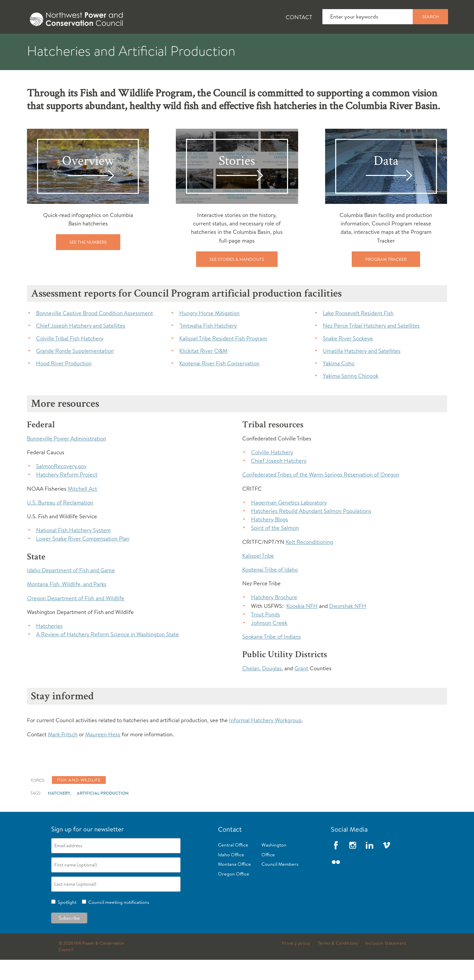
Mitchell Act (82, 509)
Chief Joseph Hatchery (279, 481)
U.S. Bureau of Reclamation (60, 523)
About (40, 44)
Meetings (262, 44)
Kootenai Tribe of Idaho (270, 590)
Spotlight (66, 922)
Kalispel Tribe (258, 576)
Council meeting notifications (118, 922)
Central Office (233, 865)
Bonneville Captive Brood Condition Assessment (94, 333)
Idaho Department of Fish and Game (71, 590)
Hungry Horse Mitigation (209, 333)
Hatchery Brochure (274, 617)
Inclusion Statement (386, 963)
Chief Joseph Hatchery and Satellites (81, 346)
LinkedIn (370, 865)
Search (431, 17)
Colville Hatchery (272, 472)
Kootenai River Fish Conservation (219, 383)
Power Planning (204, 44)
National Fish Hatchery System (73, 550)
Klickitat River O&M (203, 371)
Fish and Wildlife (134, 44)
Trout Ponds (265, 634)
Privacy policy (296, 963)
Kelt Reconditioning (309, 562)
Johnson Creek (269, 643)
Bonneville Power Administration (67, 458)
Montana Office (234, 884)
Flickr (336, 882)
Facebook (336, 865)
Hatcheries (49, 646)
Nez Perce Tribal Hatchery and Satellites (371, 346)
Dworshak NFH (348, 626)
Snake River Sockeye (348, 358)
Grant (301, 688)
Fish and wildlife (79, 800)
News (80, 44)
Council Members (280, 884)
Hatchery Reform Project (67, 495)
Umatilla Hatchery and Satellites (362, 371)
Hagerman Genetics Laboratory (289, 523)
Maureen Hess (103, 754)
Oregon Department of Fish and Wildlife (76, 618)
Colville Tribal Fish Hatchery (70, 358)
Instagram (353, 865)
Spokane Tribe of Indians (272, 657)
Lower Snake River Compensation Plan (83, 559)
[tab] (35, 44)
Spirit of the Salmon (275, 548)
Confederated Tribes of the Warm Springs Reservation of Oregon (321, 495)
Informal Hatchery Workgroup (265, 740)
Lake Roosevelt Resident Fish (358, 333)
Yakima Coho (339, 383)
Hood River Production (64, 383)
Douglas (272, 688)
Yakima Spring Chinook (351, 396)
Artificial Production (103, 813)
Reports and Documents (331, 44)
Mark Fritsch (63, 754)
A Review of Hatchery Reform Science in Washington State (107, 654)
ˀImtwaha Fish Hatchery (208, 346)
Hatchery (59, 813)
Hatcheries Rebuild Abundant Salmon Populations (311, 531)
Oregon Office (234, 894)
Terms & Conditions (338, 963)
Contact (299, 17)
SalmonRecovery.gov (61, 486)
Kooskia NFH (302, 626)
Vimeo (386, 865)
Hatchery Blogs (270, 539)
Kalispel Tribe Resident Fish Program (223, 358)
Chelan (251, 688)
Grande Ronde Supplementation (75, 371)
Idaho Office (231, 875)
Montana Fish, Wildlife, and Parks (67, 604)
